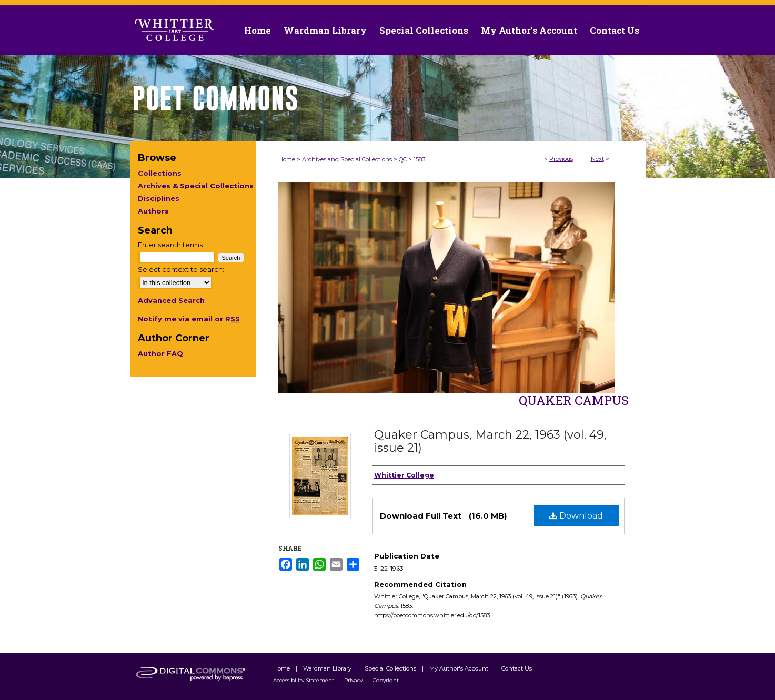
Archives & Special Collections (196, 186)
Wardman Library (328, 668)
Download (576, 516)
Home (287, 159)
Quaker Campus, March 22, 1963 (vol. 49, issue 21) (490, 441)
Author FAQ (160, 353)
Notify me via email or (189, 319)
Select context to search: (181, 269)
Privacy (354, 680)
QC (403, 159)
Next (597, 159)
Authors (153, 211)
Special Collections (391, 668)
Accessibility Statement (304, 680)
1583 (419, 159)
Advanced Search (171, 300)
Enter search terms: (171, 245)
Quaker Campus (574, 400)
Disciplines (159, 198)
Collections (160, 173)
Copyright (386, 680)
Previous (561, 159)
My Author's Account (460, 668)
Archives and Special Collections (347, 159)
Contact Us (615, 30)
